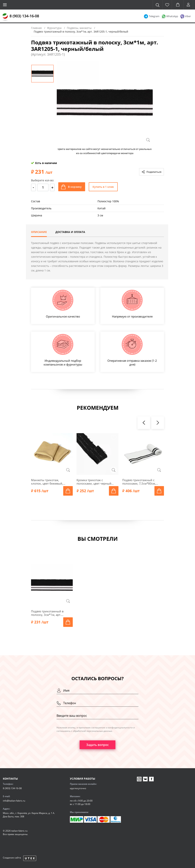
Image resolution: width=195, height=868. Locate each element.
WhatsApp (172, 16)
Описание (39, 232)
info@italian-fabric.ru (14, 801)
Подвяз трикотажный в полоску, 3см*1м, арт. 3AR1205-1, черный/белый (50, 613)
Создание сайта (12, 858)
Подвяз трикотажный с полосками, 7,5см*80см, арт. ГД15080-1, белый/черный (139, 482)
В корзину (75, 187)
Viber (188, 16)
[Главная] (5, 17)
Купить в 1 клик (103, 187)
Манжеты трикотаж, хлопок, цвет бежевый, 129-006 (47, 482)
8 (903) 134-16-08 (24, 16)
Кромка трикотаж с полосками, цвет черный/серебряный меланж (95, 482)
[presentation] (144, 423)
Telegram (154, 16)
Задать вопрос (97, 745)
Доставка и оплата (70, 232)
